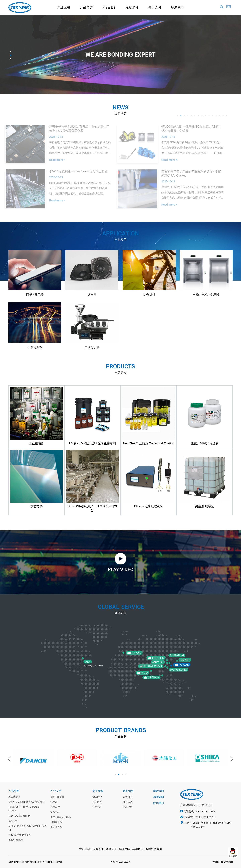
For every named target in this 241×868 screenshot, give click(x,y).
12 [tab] (212, 116)
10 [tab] (205, 116)
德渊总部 (98, 849)
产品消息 (128, 807)
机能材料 (13, 821)
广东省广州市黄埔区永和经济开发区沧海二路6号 (211, 825)
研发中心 (97, 807)
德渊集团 (158, 797)
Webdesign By (220, 862)
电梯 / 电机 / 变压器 (61, 817)
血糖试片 (55, 807)
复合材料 (55, 812)
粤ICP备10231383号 (121, 862)
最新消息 (132, 8)
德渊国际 (125, 849)
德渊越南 (138, 849)
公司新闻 (128, 797)
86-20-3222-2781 (205, 817)
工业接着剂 (14, 797)
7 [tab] (194, 116)
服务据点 (97, 802)
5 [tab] (187, 116)
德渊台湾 (111, 849)
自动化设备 (56, 827)
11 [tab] (208, 116)
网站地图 (158, 791)
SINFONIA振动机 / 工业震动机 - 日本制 (28, 828)
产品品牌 (109, 8)
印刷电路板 (56, 822)
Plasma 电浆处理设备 (20, 835)
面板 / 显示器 (57, 797)
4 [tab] (184, 116)
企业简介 (97, 797)
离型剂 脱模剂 (16, 840)
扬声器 (54, 802)
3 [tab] (11, 59)
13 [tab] (215, 116)
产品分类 (86, 8)
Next (231, 759)
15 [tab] (222, 116)
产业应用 (64, 8)
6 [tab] (191, 116)
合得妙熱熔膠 (154, 849)
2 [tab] (11, 55)
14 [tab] (219, 116)
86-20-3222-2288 (205, 812)
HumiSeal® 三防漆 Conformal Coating (24, 809)
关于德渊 (155, 8)
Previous (10, 759)
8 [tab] (198, 116)
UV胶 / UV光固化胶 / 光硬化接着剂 (26, 802)
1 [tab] (11, 52)
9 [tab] (201, 116)
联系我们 (177, 8)
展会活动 (128, 802)
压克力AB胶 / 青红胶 (19, 816)
